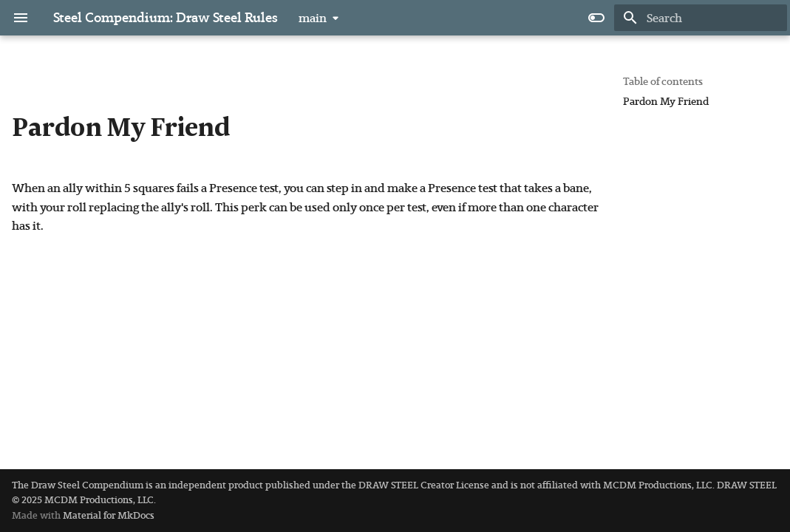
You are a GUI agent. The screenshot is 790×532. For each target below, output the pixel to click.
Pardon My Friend (666, 102)
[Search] (701, 18)
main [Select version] (313, 18)
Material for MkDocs (109, 515)
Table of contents (663, 82)
